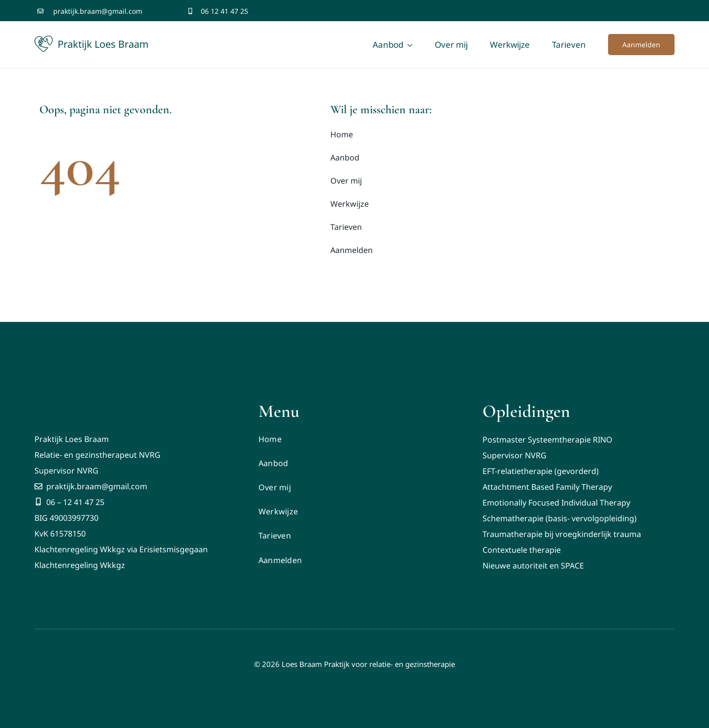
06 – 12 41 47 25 (69, 502)
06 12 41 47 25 (225, 11)
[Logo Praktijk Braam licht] (53, 390)
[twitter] (655, 11)
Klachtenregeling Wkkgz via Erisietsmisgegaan (121, 549)
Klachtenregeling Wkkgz (80, 565)
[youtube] (671, 11)
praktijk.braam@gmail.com (98, 11)
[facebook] (639, 11)
